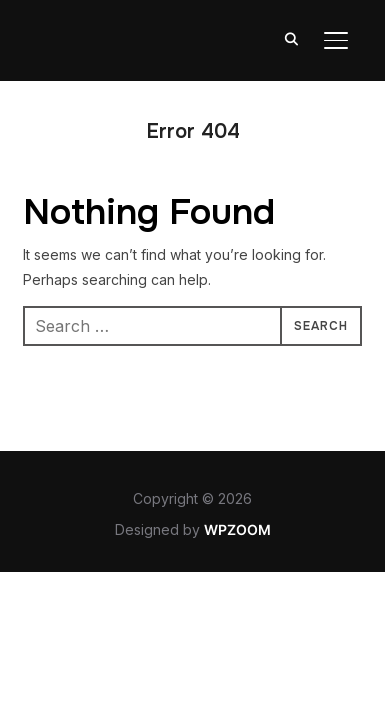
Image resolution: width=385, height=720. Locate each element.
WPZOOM (237, 529)
